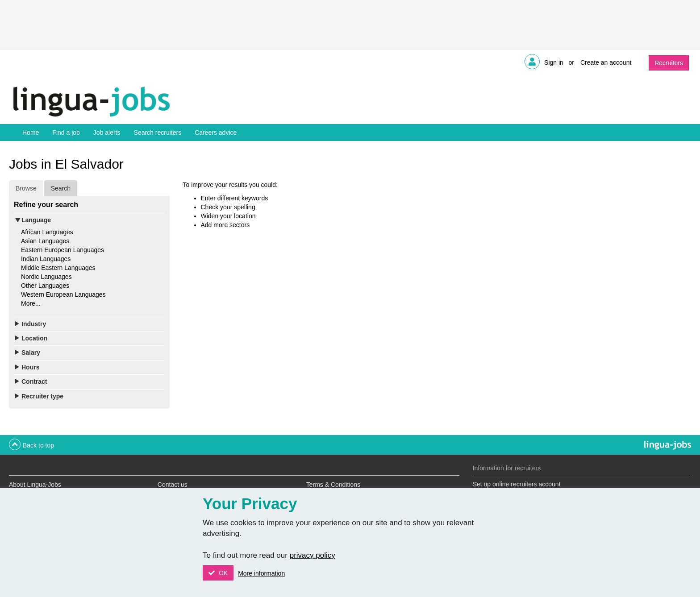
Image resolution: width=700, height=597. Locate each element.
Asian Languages (45, 241)
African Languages (47, 232)
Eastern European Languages (62, 250)
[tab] (89, 220)
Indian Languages (46, 259)
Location (34, 338)
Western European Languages (63, 294)
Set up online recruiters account (517, 484)
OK (222, 573)
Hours (30, 367)
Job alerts (107, 133)
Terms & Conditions (333, 485)
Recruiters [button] (669, 63)
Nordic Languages (46, 277)
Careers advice (216, 133)
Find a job (66, 133)
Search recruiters (158, 133)
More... (31, 303)
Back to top (38, 445)
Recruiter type (42, 396)
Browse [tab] (26, 188)
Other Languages (45, 286)
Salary (31, 352)
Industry (34, 324)
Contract (34, 381)
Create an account (606, 62)
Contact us (173, 485)
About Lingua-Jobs (35, 485)
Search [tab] (61, 188)
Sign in (554, 62)
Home (31, 133)
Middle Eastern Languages (58, 268)
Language (36, 220)
